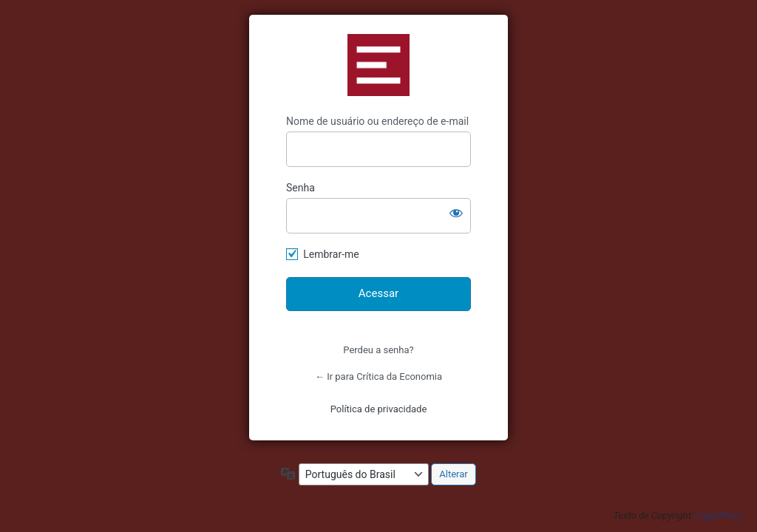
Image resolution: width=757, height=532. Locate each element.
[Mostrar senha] (456, 213)
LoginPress (719, 515)
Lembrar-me (331, 254)
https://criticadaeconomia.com (378, 65)
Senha (301, 188)
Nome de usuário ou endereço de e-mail (377, 121)
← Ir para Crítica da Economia (378, 376)
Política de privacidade (379, 409)
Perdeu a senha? (378, 350)
